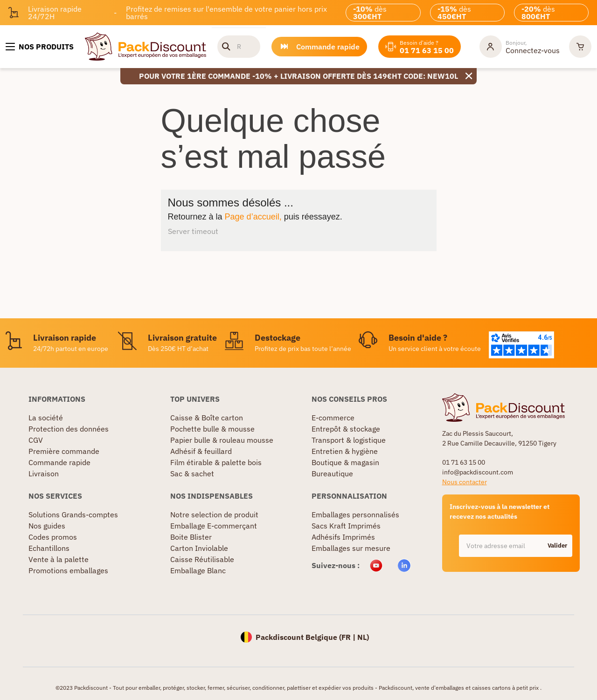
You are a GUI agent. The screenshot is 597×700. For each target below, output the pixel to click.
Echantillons (49, 548)
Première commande (64, 451)
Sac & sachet (192, 474)
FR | (349, 637)
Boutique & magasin (345, 462)
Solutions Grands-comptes (73, 515)
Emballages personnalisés (355, 515)
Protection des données (69, 429)
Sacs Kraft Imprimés (346, 526)
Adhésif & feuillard (201, 451)
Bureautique (332, 474)
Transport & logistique (349, 440)
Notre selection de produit (214, 515)
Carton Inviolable (199, 548)
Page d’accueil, (253, 217)
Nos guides (47, 526)
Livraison (44, 474)
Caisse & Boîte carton (207, 418)
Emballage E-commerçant (214, 526)
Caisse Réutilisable (202, 559)
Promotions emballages (68, 570)
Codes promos (53, 537)
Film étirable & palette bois (216, 462)
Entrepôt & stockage (346, 429)
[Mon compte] (520, 47)
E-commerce (333, 418)
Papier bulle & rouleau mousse (222, 440)
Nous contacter (465, 482)
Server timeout (193, 231)
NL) (363, 637)
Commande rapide (59, 462)
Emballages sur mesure (351, 548)
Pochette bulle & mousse (212, 429)
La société (46, 418)
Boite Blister (191, 537)
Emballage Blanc (198, 570)
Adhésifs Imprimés (343, 537)
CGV (36, 440)
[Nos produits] (40, 47)
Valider (557, 546)
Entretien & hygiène (345, 451)
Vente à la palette (59, 559)
